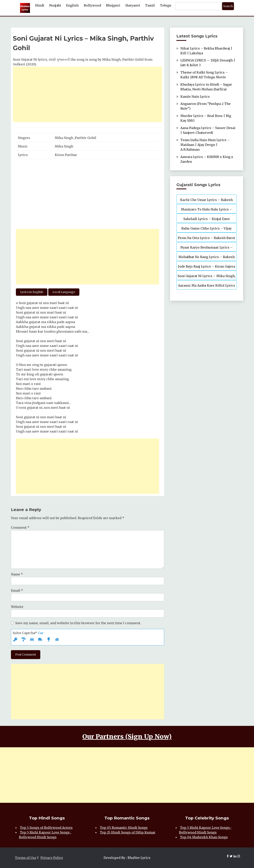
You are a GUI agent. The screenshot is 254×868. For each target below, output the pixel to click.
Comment (20, 527)
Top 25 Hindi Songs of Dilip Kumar (128, 832)
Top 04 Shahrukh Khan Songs (204, 837)
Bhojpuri (113, 5)
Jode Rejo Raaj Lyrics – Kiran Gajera (207, 266)
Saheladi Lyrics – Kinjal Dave (207, 219)
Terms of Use (26, 858)
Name (17, 574)
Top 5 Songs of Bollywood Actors (46, 828)
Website (17, 607)
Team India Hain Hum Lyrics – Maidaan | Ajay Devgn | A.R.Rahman (205, 145)
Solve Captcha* (28, 633)
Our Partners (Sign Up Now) (127, 737)
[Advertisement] (88, 94)
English (72, 5)
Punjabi (55, 5)
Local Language (64, 292)
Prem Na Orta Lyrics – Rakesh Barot (206, 238)
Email (17, 590)
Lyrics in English (32, 292)
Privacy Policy (52, 858)
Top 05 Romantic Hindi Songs (124, 828)
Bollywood (92, 5)
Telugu (166, 5)
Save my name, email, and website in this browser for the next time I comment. (78, 623)
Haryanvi (133, 5)
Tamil (150, 5)
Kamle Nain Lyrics (195, 97)
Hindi (40, 5)
